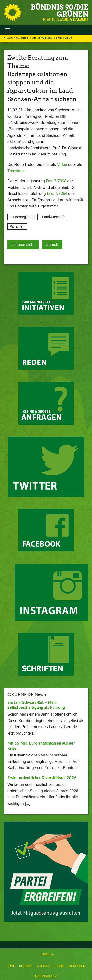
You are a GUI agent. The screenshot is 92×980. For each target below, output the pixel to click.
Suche (59, 966)
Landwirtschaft (53, 217)
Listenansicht (23, 245)
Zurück (52, 245)
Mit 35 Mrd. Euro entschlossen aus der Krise (41, 746)
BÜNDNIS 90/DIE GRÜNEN (59, 11)
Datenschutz (46, 976)
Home (11, 966)
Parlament (64, 38)
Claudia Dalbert (16, 38)
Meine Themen (43, 38)
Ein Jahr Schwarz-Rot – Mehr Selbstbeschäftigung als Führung (36, 705)
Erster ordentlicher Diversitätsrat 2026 (42, 778)
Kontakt (26, 966)
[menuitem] (11, 965)
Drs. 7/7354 (57, 194)
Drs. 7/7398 (56, 181)
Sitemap (43, 966)
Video (62, 164)
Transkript (16, 171)
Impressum (77, 966)
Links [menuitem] (45, 954)
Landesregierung (22, 217)
